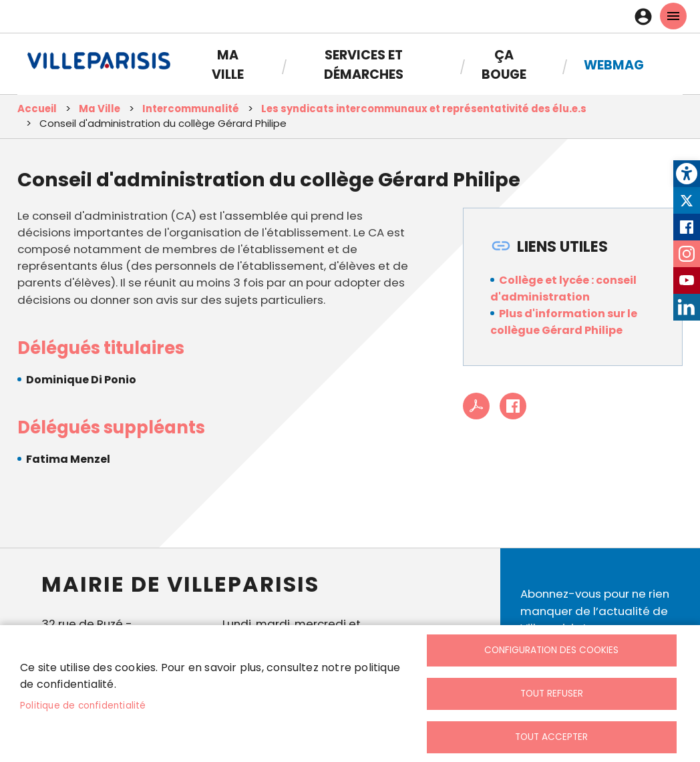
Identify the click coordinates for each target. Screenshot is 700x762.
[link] (687, 174)
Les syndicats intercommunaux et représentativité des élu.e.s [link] (424, 109)
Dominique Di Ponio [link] (81, 380)
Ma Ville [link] (228, 65)
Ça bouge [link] (504, 65)
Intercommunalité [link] (191, 109)
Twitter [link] (687, 200)
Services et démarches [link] (364, 65)
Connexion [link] (647, 17)
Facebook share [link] (513, 406)
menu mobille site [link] (673, 16)
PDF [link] (476, 406)
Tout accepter (551, 737)
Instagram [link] (687, 254)
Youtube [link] (687, 280)
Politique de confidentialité (83, 706)
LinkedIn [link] (687, 307)
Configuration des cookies (551, 650)
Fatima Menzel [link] (68, 459)
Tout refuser (552, 694)
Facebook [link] (687, 227)
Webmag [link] (614, 65)
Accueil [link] (37, 109)
